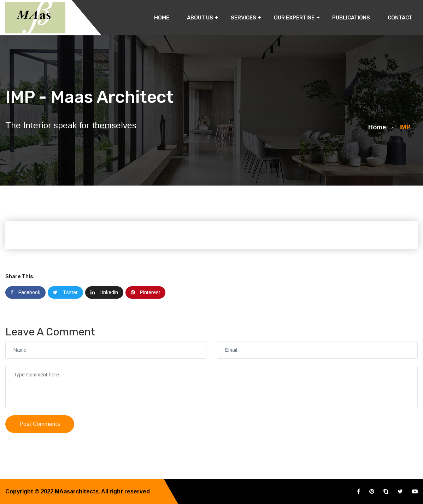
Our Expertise (294, 18)
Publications (351, 18)
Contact (400, 18)
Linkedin (104, 292)
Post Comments (40, 424)
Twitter (65, 292)
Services (243, 18)
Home (162, 18)
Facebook (25, 292)
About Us (200, 18)
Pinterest (145, 292)
